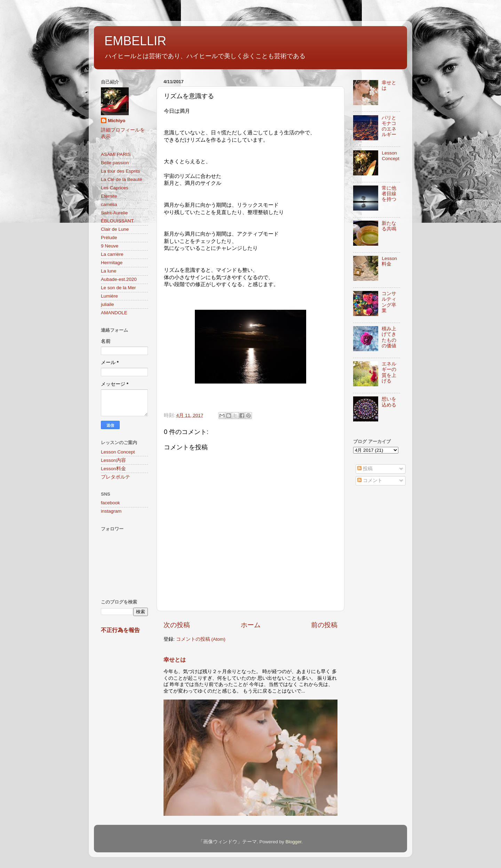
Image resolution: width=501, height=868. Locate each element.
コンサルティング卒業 (389, 302)
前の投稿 (324, 625)
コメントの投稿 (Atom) (201, 639)
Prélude (109, 238)
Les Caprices (115, 188)
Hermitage (112, 263)
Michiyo (117, 121)
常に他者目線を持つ (389, 194)
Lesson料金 (113, 469)
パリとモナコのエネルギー (389, 126)
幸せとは (175, 660)
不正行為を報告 (120, 630)
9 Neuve (110, 246)
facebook (110, 503)
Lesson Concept (118, 452)
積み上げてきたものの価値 (389, 337)
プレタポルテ (116, 477)
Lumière (109, 296)
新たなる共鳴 (389, 226)
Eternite (109, 196)
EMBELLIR (135, 41)
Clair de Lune (115, 229)
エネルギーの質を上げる (389, 372)
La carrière (112, 254)
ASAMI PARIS (116, 154)
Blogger (293, 842)
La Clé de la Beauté (122, 179)
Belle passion (115, 163)
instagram (111, 511)
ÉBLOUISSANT (117, 221)
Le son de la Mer (118, 288)
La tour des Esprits (121, 171)
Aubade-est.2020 (119, 279)
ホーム (251, 625)
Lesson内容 (113, 460)
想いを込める (389, 402)
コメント (370, 480)
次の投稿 (177, 625)
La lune (109, 271)
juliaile (108, 304)
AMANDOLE (114, 313)
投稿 (365, 469)
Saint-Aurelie (114, 213)
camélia (109, 204)
